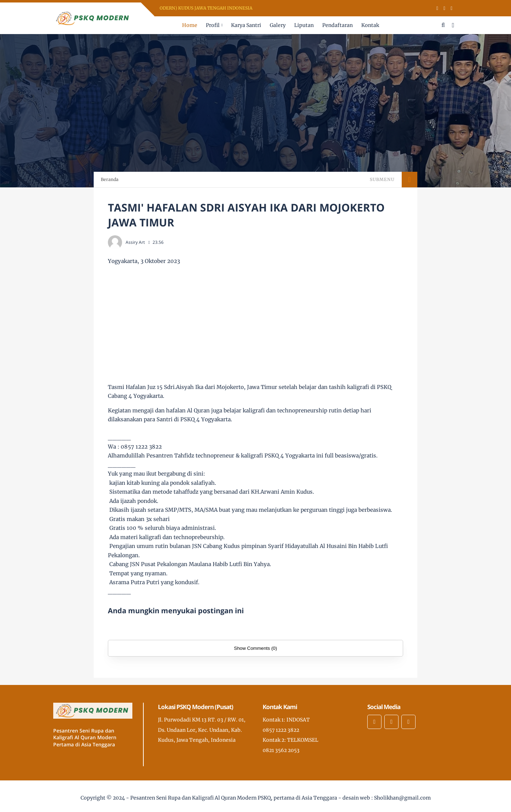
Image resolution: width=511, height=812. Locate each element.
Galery (278, 25)
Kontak (370, 25)
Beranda (110, 179)
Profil (213, 25)
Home (190, 25)
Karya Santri (246, 25)
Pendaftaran (337, 25)
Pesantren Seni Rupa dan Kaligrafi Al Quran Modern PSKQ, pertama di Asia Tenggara (234, 798)
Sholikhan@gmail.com (402, 798)
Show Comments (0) (255, 648)
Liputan (304, 25)
